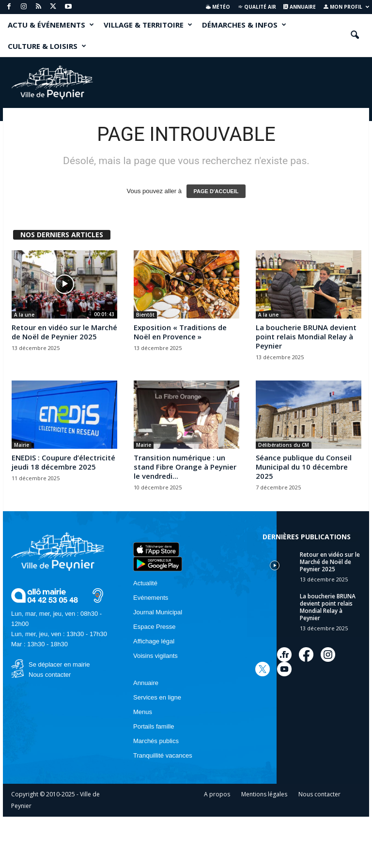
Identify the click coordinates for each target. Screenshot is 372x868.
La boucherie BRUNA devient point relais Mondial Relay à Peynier (306, 336)
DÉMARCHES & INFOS (244, 25)
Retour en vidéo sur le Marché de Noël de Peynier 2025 (64, 332)
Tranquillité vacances (163, 755)
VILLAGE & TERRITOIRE (148, 25)
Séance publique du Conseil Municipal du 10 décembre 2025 (304, 467)
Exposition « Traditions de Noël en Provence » (180, 332)
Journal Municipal (158, 612)
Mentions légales (264, 794)
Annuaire (300, 7)
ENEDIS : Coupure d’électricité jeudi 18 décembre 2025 (63, 462)
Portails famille (154, 726)
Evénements (151, 598)
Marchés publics (156, 741)
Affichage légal (154, 641)
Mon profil (346, 7)
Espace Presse (154, 627)
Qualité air (257, 7)
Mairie (22, 445)
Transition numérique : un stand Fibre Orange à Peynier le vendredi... (185, 467)
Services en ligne (157, 697)
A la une (24, 315)
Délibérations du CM (284, 445)
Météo (218, 7)
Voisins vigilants (155, 656)
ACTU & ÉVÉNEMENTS (51, 25)
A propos (217, 794)
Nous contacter (50, 675)
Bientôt (145, 315)
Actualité (145, 583)
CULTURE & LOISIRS (47, 46)
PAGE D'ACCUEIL (216, 191)
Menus (143, 712)
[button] (355, 35)
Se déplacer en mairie (59, 664)
